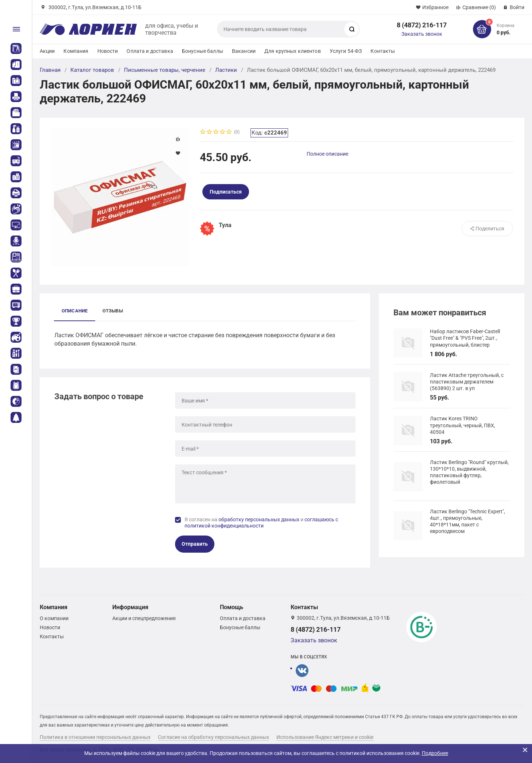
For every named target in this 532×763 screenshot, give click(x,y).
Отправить (195, 544)
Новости (108, 51)
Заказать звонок (422, 34)
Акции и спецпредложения (144, 618)
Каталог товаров (92, 70)
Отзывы (113, 311)
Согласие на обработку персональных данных (213, 737)
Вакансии (244, 51)
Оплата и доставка (150, 51)
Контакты (383, 51)
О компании (54, 618)
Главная (50, 70)
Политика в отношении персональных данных (95, 737)
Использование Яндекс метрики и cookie (325, 737)
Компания (76, 51)
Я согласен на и (261, 523)
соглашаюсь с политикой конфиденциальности (261, 523)
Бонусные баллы (203, 51)
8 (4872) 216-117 (422, 25)
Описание (75, 311)
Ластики (226, 70)
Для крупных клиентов (293, 51)
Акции (47, 51)
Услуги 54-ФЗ (346, 51)
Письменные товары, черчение (165, 70)
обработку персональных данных (259, 519)
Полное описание (327, 154)
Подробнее (435, 753)
